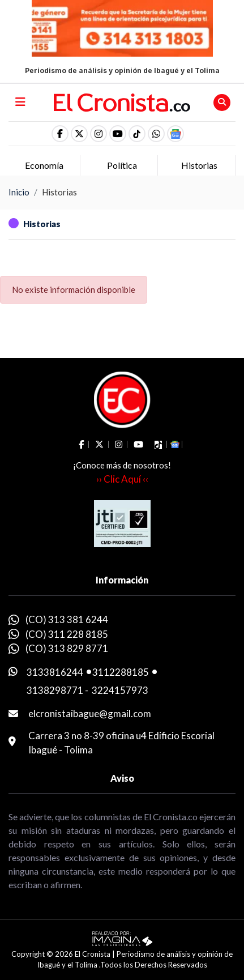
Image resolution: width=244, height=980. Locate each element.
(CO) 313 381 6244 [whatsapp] (67, 619)
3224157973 (120, 690)
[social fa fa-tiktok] (137, 134)
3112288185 (121, 672)
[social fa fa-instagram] (99, 134)
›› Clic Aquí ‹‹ (122, 479)
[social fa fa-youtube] (118, 134)
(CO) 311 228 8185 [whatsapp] (67, 634)
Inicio (19, 192)
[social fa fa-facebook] (60, 134)
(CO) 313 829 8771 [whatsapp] (67, 648)
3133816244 (55, 672)
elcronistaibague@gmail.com (90, 713)
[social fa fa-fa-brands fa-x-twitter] (79, 134)
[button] (156, 134)
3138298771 (55, 690)
